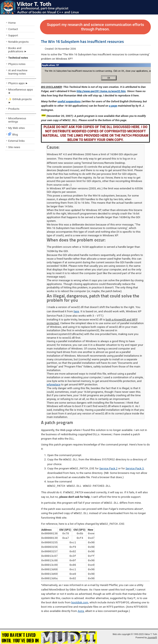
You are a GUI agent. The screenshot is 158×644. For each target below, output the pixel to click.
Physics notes (17, 64)
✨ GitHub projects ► (20, 101)
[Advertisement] (30, 182)
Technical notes (18, 58)
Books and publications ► (18, 50)
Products (14, 109)
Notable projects (18, 42)
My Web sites (16, 128)
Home (12, 23)
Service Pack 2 (109, 468)
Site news (14, 147)
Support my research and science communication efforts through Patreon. (95, 27)
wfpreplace (54, 384)
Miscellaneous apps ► (21, 91)
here (76, 311)
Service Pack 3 (135, 468)
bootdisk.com (80, 601)
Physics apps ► (18, 83)
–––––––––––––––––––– (21, 78)
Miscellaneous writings (17, 120)
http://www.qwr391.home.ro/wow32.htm (101, 91)
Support (13, 35)
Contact (13, 29)
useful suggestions (69, 101)
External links (16, 141)
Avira (81, 609)
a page (113, 106)
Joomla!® (152, 636)
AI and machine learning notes (18, 72)
